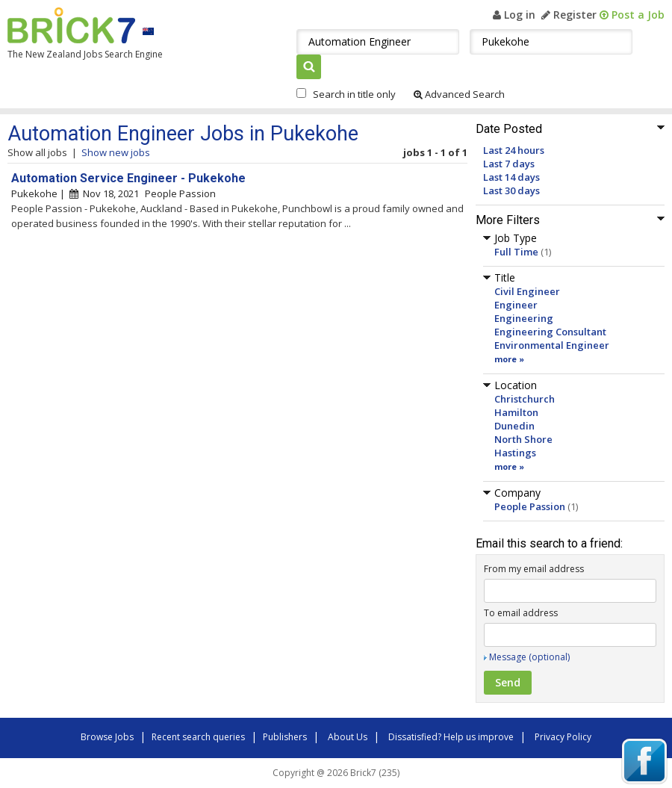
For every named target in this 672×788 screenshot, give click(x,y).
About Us (348, 737)
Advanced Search (459, 94)
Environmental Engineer (552, 345)
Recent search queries (198, 737)
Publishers (285, 737)
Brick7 (71, 25)
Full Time (516, 252)
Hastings (515, 453)
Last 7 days (509, 164)
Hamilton (516, 412)
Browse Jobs (107, 737)
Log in (514, 15)
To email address (521, 613)
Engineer (516, 305)
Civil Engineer (527, 291)
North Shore (523, 439)
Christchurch (525, 399)
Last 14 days (511, 177)
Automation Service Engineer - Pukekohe (128, 178)
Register (569, 15)
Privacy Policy (563, 737)
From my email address (534, 569)
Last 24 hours (514, 150)
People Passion (530, 506)
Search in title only (354, 94)
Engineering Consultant (550, 332)
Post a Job (632, 15)
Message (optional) (529, 657)
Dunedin (514, 426)
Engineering (524, 318)
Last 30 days (511, 190)
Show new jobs (116, 152)
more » (509, 359)
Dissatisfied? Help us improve (451, 737)
